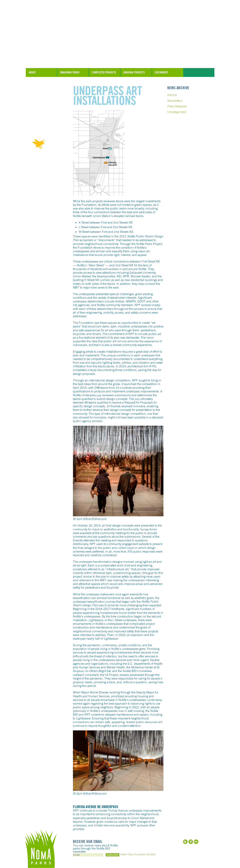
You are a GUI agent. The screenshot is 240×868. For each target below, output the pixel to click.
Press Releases (177, 106)
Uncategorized (177, 112)
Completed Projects (104, 72)
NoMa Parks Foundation (120, 58)
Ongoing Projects (134, 72)
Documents (162, 72)
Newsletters (175, 101)
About (32, 72)
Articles (172, 95)
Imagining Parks (70, 72)
